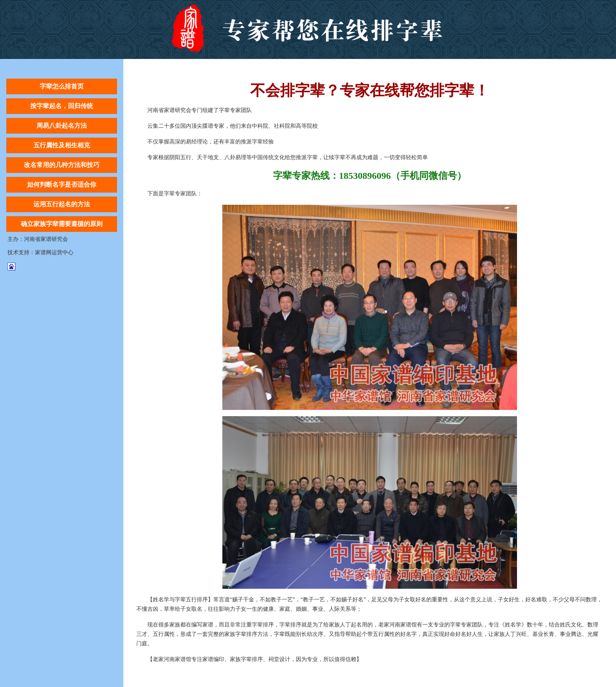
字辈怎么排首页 (62, 86)
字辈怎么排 (308, 29)
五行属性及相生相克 (62, 145)
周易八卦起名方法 (62, 126)
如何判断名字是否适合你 (62, 185)
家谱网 (43, 253)
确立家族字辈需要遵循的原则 (62, 224)
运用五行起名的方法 (62, 204)
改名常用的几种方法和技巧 (62, 165)
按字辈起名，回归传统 (62, 106)
